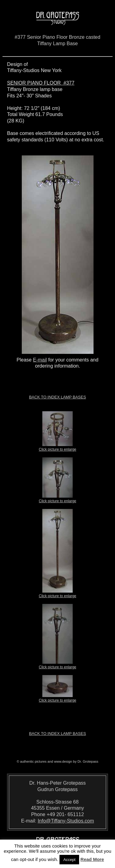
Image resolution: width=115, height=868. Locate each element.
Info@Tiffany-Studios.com (66, 821)
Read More (92, 859)
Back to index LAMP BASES (58, 397)
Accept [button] (69, 860)
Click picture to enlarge (57, 448)
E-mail (40, 360)
